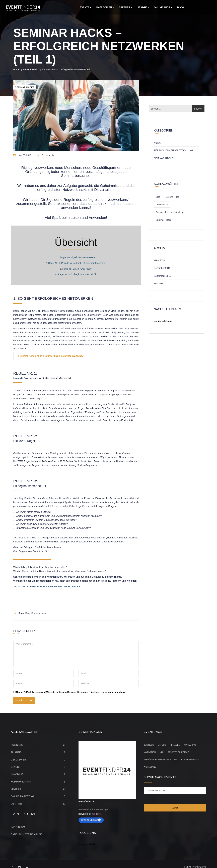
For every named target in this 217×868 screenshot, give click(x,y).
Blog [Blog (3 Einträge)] (158, 197)
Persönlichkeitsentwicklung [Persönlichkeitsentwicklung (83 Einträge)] (160, 760)
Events (86, 7)
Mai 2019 (159, 284)
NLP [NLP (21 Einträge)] (162, 752)
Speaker (126, 7)
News (157, 143)
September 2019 (163, 276)
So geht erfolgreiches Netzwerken (77, 257)
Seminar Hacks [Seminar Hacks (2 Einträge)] (164, 220)
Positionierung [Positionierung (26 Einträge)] (190, 760)
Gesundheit (19, 760)
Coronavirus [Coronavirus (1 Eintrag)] (162, 205)
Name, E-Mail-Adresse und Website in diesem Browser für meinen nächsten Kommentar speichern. (71, 692)
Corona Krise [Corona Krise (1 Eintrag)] (173, 197)
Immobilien (18, 774)
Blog (181, 7)
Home (16, 70)
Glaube (16, 767)
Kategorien (105, 7)
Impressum (18, 827)
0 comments (48, 155)
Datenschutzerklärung (27, 834)
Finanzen (17, 752)
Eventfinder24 (86, 801)
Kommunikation (21, 782)
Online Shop (163, 7)
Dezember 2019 (162, 268)
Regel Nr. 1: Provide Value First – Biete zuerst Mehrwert (77, 263)
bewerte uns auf (91, 820)
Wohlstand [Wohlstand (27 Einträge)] (150, 767)
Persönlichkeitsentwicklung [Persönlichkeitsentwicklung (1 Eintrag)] (170, 212)
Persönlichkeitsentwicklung (173, 150)
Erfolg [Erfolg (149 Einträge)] (162, 745)
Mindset (16, 789)
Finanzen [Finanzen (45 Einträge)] (175, 745)
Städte (143, 7)
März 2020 (159, 260)
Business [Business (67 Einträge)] (149, 745)
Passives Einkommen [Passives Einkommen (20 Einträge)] (179, 752)
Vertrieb (17, 804)
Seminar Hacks (31, 70)
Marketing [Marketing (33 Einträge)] (190, 745)
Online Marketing (22, 796)
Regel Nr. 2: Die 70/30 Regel (77, 269)
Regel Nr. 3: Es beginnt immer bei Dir (77, 274)
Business (17, 745)
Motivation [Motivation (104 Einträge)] (150, 752)
